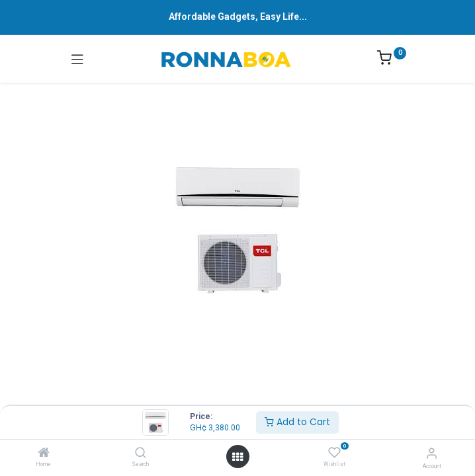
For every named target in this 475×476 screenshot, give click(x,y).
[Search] (141, 454)
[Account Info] (432, 453)
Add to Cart (297, 422)
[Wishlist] (334, 453)
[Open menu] (237, 457)
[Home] (44, 454)
